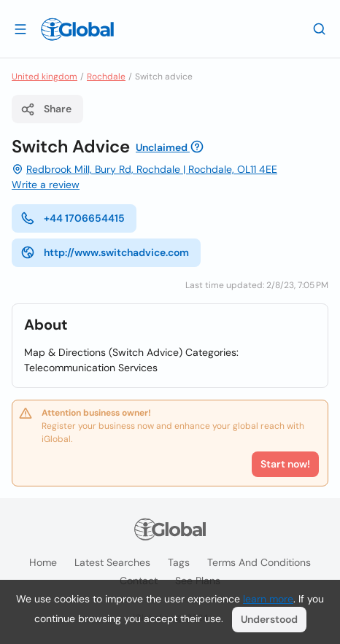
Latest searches (112, 562)
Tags (179, 562)
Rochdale (106, 77)
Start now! (285, 464)
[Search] (320, 28)
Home (43, 562)
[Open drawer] (20, 28)
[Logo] (77, 29)
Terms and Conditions (259, 562)
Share (46, 109)
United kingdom (45, 77)
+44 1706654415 (73, 218)
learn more (268, 599)
